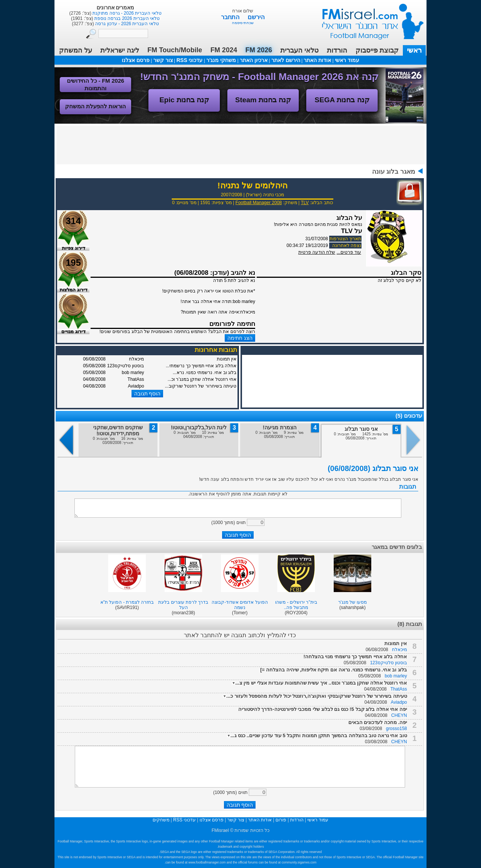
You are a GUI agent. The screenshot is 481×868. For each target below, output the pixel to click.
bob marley (396, 676)
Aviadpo (399, 702)
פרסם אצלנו (136, 60)
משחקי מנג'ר (221, 60)
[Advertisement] (240, 144)
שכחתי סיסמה (243, 23)
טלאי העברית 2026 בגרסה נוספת (126, 18)
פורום (281, 820)
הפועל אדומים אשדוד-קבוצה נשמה (240, 605)
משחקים (161, 820)
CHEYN (399, 715)
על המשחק (76, 50)
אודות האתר (317, 60)
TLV (305, 203)
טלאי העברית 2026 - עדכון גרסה (126, 24)
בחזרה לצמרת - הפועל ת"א (127, 602)
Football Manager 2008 (259, 203)
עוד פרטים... (349, 252)
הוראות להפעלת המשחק (95, 106)
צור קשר (163, 60)
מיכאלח (399, 650)
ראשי (414, 50)
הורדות (337, 50)
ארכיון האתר (254, 60)
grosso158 (396, 729)
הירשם (256, 17)
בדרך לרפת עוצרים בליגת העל (183, 605)
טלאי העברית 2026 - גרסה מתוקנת (126, 13)
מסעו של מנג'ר (353, 602)
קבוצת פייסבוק (377, 50)
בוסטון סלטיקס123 (389, 663)
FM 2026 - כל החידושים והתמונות (96, 84)
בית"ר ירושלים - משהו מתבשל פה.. (296, 605)
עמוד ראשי (368, 19)
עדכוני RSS (189, 60)
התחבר (231, 17)
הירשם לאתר (286, 60)
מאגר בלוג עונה (394, 172)
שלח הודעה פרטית (317, 252)
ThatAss (399, 689)
